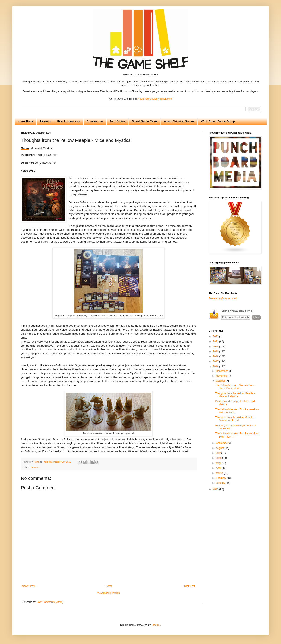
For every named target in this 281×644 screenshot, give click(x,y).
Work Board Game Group (218, 121)
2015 (216, 489)
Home (109, 586)
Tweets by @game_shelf (223, 298)
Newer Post (29, 586)
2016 (216, 366)
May (219, 463)
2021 (216, 341)
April (219, 468)
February (221, 478)
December (222, 371)
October (221, 381)
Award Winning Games (179, 121)
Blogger (156, 625)
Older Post (189, 586)
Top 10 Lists (118, 121)
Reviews (45, 121)
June (219, 458)
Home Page (25, 121)
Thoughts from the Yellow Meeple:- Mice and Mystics (235, 395)
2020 (216, 347)
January (221, 483)
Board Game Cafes (145, 121)
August (220, 448)
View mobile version (108, 593)
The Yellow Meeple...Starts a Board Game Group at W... (235, 387)
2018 (216, 356)
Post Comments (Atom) (50, 602)
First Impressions (69, 121)
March (220, 473)
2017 (216, 362)
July (218, 453)
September (222, 443)
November (222, 376)
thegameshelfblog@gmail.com (155, 99)
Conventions (95, 121)
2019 (216, 351)
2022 (216, 337)
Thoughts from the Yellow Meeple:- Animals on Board (235, 419)
